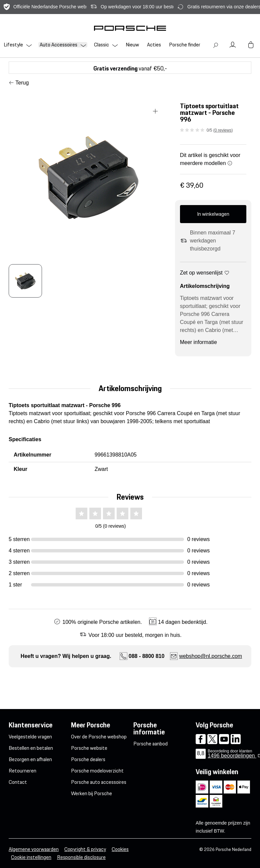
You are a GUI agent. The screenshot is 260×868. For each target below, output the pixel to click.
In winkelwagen (213, 214)
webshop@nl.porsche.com (210, 656)
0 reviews (223, 130)
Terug (22, 83)
